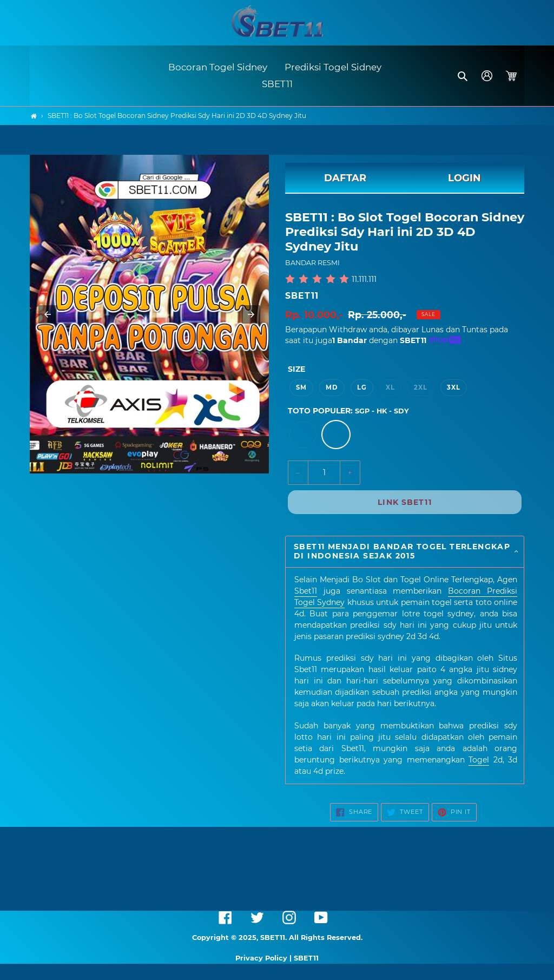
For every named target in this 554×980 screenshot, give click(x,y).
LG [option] (362, 387)
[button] (463, 76)
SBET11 (302, 296)
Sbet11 (306, 591)
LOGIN (464, 178)
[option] (303, 435)
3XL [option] (454, 387)
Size (296, 369)
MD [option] (332, 387)
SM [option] (301, 387)
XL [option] (390, 387)
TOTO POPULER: (348, 411)
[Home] (34, 116)
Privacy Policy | (265, 958)
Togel (479, 760)
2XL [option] (421, 387)
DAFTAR (345, 178)
